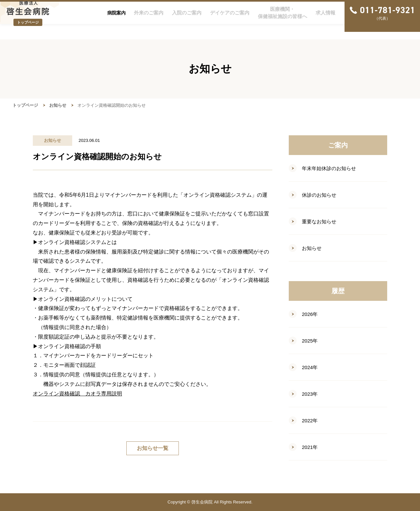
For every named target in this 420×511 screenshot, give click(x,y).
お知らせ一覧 (153, 448)
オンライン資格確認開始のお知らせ (112, 105)
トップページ (25, 105)
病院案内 (116, 20)
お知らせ (58, 105)
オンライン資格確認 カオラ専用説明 (77, 394)
